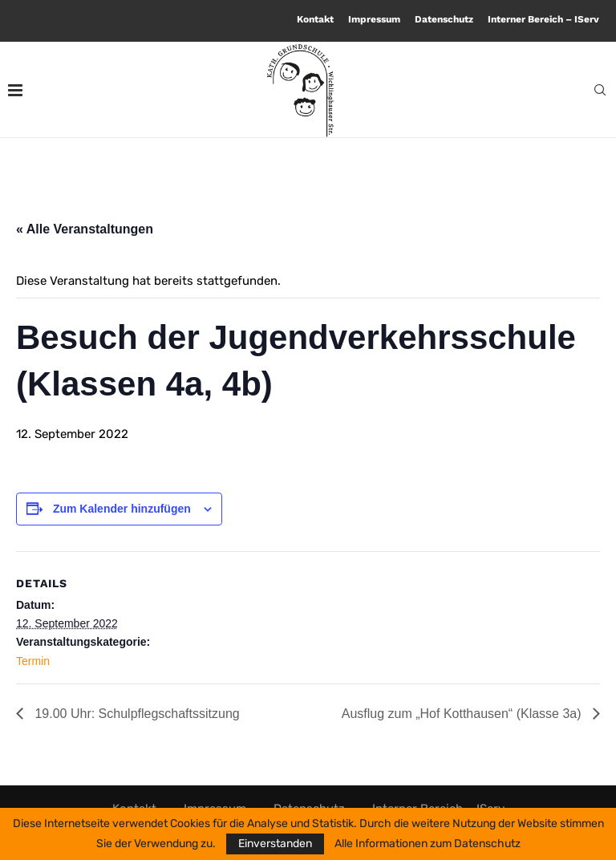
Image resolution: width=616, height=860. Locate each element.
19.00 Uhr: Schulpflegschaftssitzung (136, 714)
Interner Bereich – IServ (543, 19)
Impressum (374, 19)
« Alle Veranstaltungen (85, 229)
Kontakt (315, 19)
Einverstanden (275, 844)
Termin (33, 661)
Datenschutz (444, 19)
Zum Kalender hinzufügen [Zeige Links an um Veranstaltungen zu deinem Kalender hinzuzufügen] (122, 509)
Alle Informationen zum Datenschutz (428, 844)
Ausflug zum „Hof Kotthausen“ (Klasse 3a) (463, 714)
